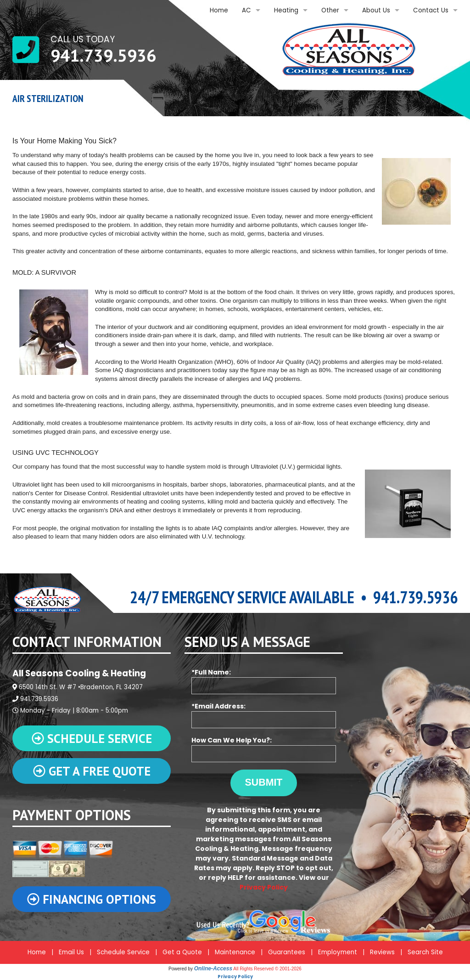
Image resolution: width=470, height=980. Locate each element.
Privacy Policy (264, 887)
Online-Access (213, 969)
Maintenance (235, 952)
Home (219, 10)
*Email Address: (264, 715)
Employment (338, 952)
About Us (376, 10)
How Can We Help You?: (264, 749)
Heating (286, 10)
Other (330, 10)
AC (246, 10)
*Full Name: (264, 681)
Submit (264, 782)
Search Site (425, 952)
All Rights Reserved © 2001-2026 (267, 969)
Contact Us (431, 10)
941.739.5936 (103, 55)
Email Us (71, 952)
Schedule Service (123, 952)
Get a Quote (182, 952)
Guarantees (287, 952)
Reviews (382, 952)
